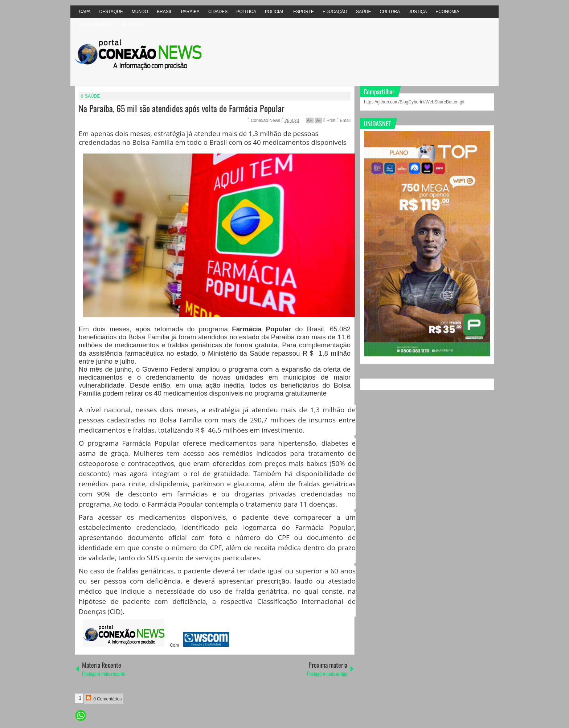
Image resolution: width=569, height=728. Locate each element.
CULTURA (390, 12)
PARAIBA (190, 12)
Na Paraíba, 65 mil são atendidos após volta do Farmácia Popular (182, 108)
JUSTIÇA (418, 12)
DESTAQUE (111, 12)
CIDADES (218, 12)
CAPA (85, 12)
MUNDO (140, 12)
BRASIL (165, 12)
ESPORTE (304, 12)
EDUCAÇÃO (335, 12)
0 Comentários (104, 698)
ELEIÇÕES (133, 24)
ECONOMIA (447, 12)
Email (344, 120)
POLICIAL (275, 12)
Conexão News (266, 120)
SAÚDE (363, 12)
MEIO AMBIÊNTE (96, 24)
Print (329, 120)
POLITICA (246, 12)
